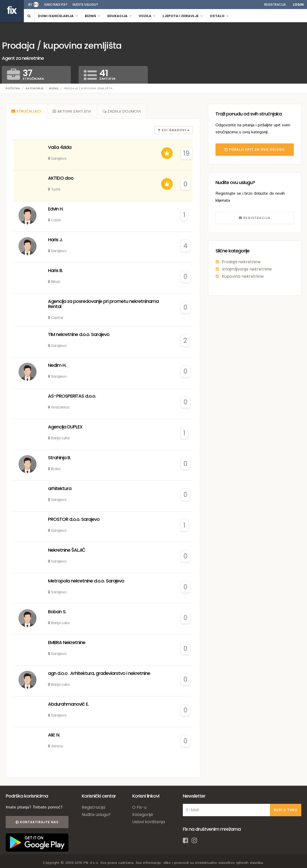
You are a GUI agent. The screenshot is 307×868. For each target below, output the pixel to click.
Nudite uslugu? (85, 5)
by (30, 5)
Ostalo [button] (219, 16)
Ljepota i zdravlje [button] (183, 16)
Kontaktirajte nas (36, 823)
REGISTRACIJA (255, 218)
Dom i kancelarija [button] (58, 16)
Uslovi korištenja (149, 823)
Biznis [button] (92, 16)
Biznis (54, 88)
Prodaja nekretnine (241, 262)
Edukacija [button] (119, 16)
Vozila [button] (147, 16)
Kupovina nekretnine (243, 276)
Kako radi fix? (56, 5)
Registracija (275, 5)
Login (298, 5)
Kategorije (35, 88)
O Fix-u (139, 808)
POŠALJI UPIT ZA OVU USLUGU (255, 149)
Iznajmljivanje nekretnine (247, 269)
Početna (13, 88)
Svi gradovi (173, 131)
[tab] (26, 112)
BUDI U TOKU (286, 811)
